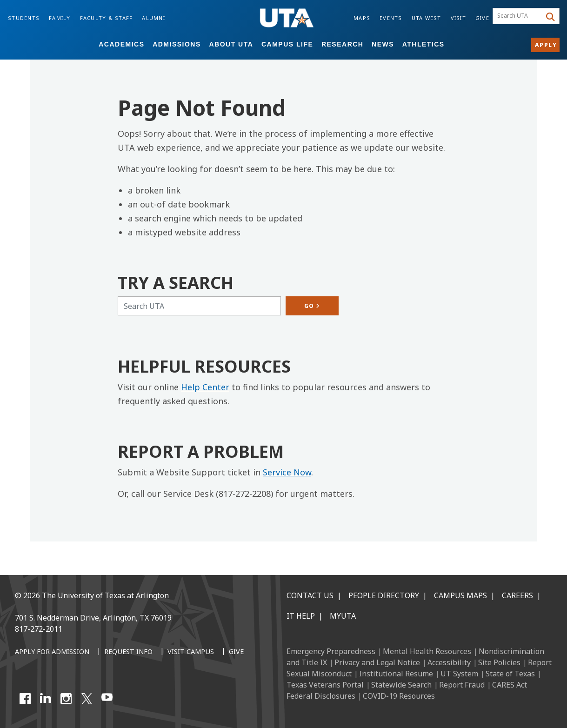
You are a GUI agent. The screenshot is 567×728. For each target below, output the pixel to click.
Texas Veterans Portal (325, 685)
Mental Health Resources (427, 651)
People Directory (384, 595)
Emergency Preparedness (331, 651)
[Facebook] (25, 699)
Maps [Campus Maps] (362, 18)
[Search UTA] (200, 306)
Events (391, 18)
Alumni (153, 18)
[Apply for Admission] (52, 652)
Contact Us (310, 595)
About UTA (231, 44)
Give (482, 18)
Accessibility (449, 662)
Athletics (424, 44)
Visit (458, 18)
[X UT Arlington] (87, 699)
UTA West (427, 18)
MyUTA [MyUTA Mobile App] (343, 616)
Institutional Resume (396, 674)
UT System (459, 674)
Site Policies (499, 662)
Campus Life (287, 44)
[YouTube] (107, 699)
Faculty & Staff (107, 18)
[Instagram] (66, 699)
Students (24, 18)
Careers (517, 595)
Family (60, 18)
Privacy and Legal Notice (377, 662)
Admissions (177, 44)
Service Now (287, 472)
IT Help (301, 616)
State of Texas (510, 674)
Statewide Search (401, 685)
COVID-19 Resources (399, 696)
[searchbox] (518, 16)
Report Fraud (462, 685)
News (383, 44)
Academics (121, 44)
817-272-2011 (39, 629)
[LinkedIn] (46, 699)
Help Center (205, 387)
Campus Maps (460, 595)
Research (343, 44)
